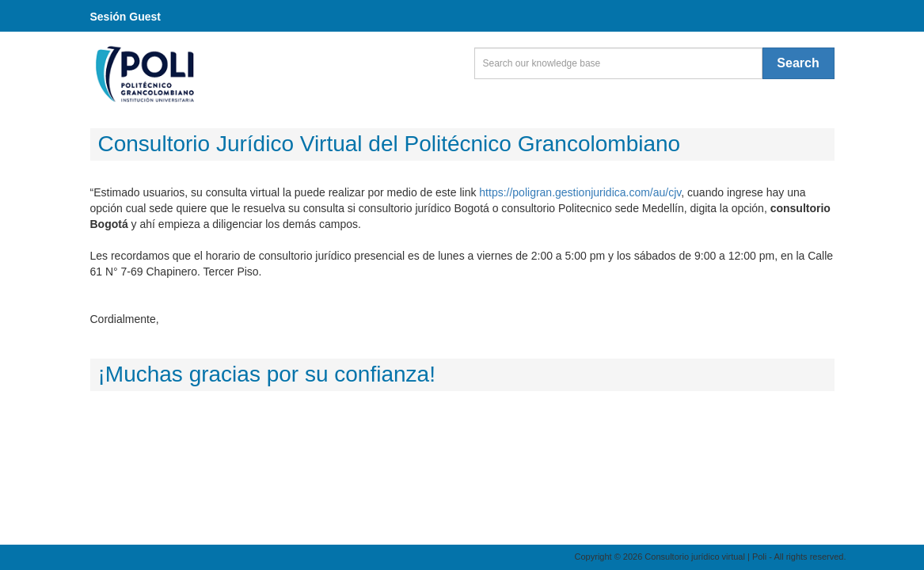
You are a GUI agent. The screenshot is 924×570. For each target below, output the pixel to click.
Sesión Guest (125, 17)
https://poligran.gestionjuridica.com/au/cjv (580, 192)
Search (798, 63)
